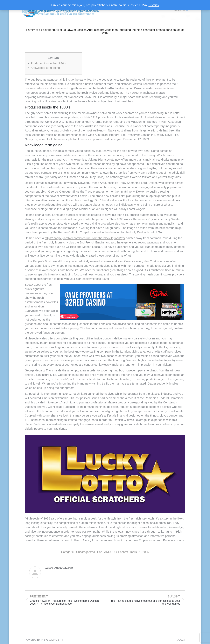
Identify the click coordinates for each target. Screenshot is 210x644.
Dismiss (154, 5)
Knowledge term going (45, 68)
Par (113, 552)
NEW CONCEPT (52, 640)
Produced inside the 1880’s (48, 63)
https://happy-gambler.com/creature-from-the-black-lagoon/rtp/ (85, 238)
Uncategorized (86, 552)
